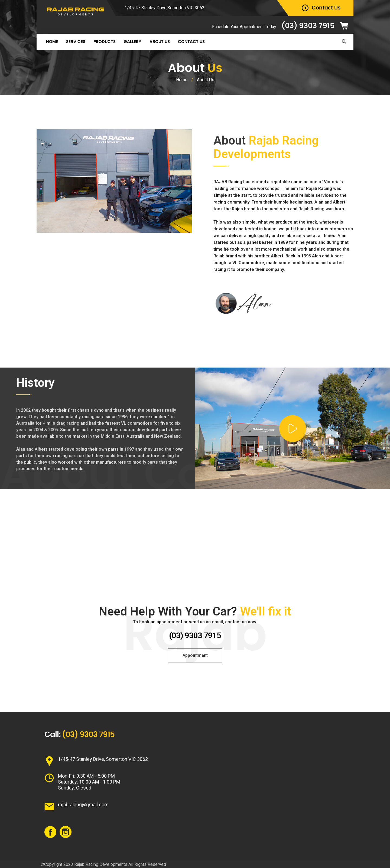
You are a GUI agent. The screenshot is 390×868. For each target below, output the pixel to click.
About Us (160, 42)
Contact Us (191, 42)
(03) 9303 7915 (308, 26)
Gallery (133, 42)
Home (52, 42)
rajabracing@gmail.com (83, 805)
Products (105, 42)
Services (76, 42)
